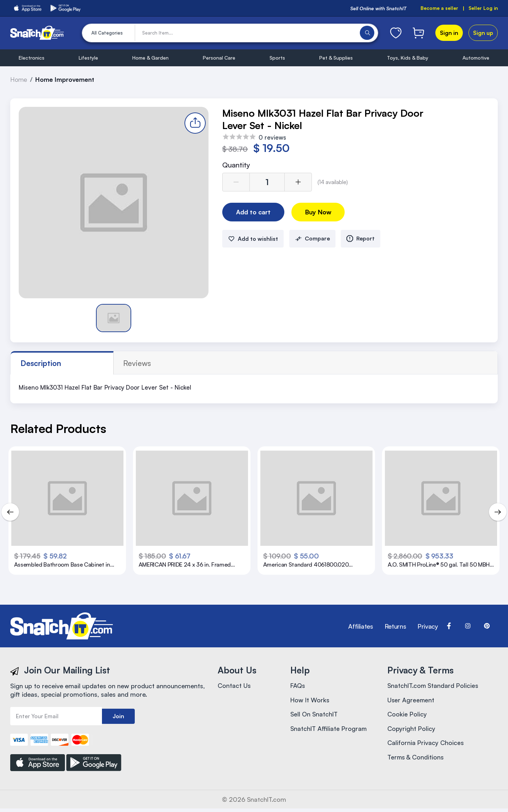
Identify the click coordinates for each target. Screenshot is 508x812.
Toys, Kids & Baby (408, 58)
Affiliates (361, 626)
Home (19, 79)
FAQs (298, 686)
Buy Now (320, 213)
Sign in (449, 33)
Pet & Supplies (336, 58)
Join (118, 716)
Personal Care (219, 58)
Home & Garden (150, 58)
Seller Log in (483, 8)
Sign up (483, 33)
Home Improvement (66, 79)
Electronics (32, 58)
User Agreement (411, 701)
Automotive (476, 58)
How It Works (310, 701)
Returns (395, 626)
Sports (277, 58)
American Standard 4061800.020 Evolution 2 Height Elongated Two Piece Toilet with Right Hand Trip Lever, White (309, 565)
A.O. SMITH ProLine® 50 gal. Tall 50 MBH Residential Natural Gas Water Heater (435, 565)
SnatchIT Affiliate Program (329, 731)
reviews (96, 363)
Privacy (428, 626)
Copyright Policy (412, 731)
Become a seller (439, 8)
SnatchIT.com (267, 803)
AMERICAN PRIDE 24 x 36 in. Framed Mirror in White (187, 565)
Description (41, 363)
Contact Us (234, 686)
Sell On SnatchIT (315, 716)
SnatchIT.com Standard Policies (434, 686)
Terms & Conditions (416, 760)
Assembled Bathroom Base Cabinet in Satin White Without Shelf (64, 565)
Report (362, 239)
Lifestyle (88, 58)
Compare (313, 239)
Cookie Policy (407, 716)
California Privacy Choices (426, 745)
